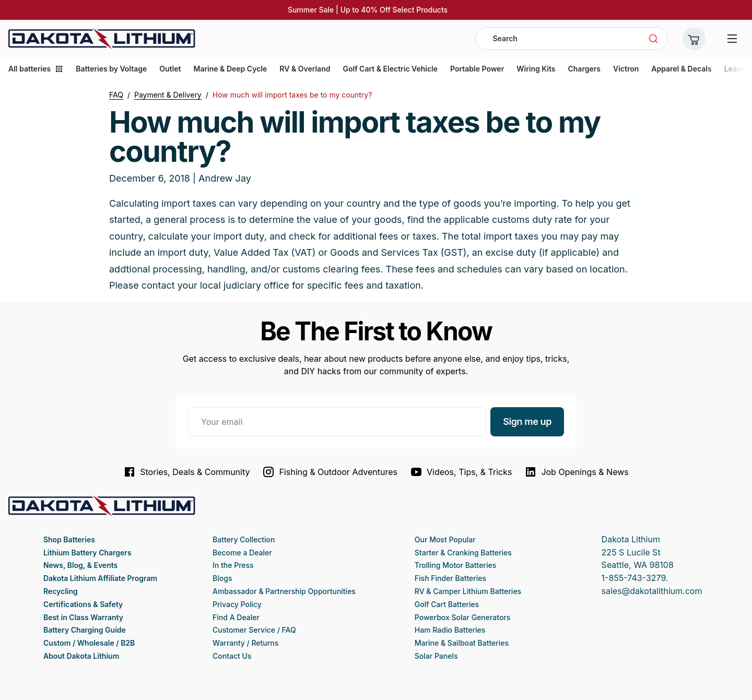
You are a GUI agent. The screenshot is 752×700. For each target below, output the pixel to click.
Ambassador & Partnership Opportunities (284, 591)
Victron (626, 69)
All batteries (36, 69)
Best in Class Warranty (83, 617)
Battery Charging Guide (85, 630)
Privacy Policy (237, 604)
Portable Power (477, 69)
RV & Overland (305, 69)
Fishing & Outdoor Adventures (330, 472)
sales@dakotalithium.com (652, 591)
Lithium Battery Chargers (87, 553)
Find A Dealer (236, 617)
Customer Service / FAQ (254, 630)
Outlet (170, 69)
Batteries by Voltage (111, 69)
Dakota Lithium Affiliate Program (100, 578)
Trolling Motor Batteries (455, 565)
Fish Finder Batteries (450, 578)
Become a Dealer (242, 553)
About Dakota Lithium (81, 656)
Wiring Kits (536, 69)
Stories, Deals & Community (186, 472)
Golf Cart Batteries (447, 604)
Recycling (61, 591)
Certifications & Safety (83, 604)
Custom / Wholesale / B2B (89, 643)
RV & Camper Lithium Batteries (468, 591)
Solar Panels (436, 656)
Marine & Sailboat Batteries (462, 643)
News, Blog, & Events (80, 565)
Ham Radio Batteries (450, 630)
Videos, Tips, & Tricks (461, 472)
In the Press (233, 565)
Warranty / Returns (245, 643)
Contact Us (232, 656)
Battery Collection (244, 539)
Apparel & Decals (681, 69)
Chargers (584, 69)
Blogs (222, 578)
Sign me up (527, 422)
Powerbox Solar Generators (463, 617)
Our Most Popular (445, 539)
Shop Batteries (69, 539)
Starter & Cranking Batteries (463, 553)
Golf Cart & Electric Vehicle (390, 69)
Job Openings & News (576, 472)
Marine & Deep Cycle (230, 69)
